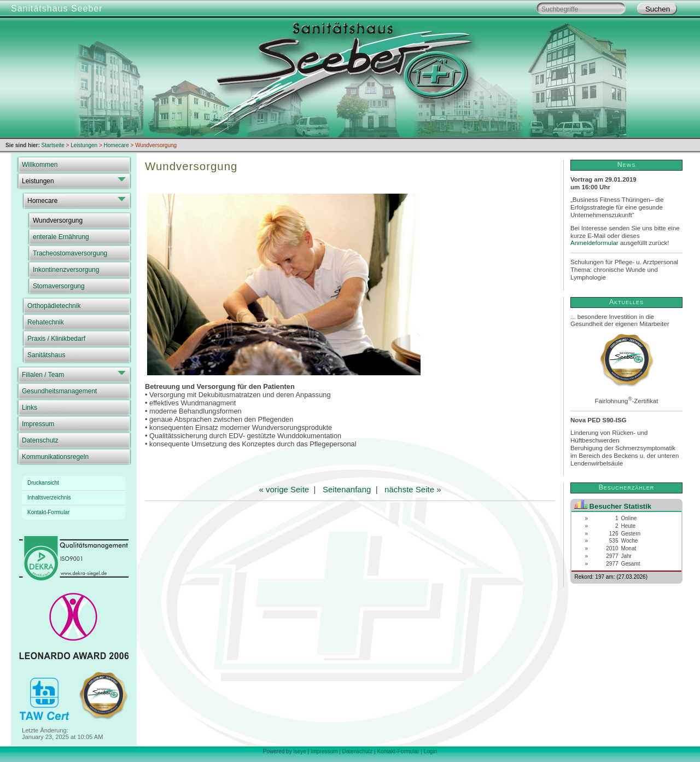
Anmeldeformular (594, 243)
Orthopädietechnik (54, 306)
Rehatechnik (46, 322)
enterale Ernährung (61, 237)
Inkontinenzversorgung (66, 270)
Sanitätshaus (46, 355)
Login (430, 751)
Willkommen (40, 165)
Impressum (38, 424)
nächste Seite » (413, 489)
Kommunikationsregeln (55, 457)
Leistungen (38, 181)
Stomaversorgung (59, 286)
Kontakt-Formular (48, 512)
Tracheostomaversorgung (70, 253)
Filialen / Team (43, 375)
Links (30, 408)
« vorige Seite (284, 489)
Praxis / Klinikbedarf (56, 339)
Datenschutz (40, 440)
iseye (299, 751)
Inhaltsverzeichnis (49, 498)
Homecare (42, 201)
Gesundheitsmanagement (59, 391)
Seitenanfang (347, 489)
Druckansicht (43, 483)
